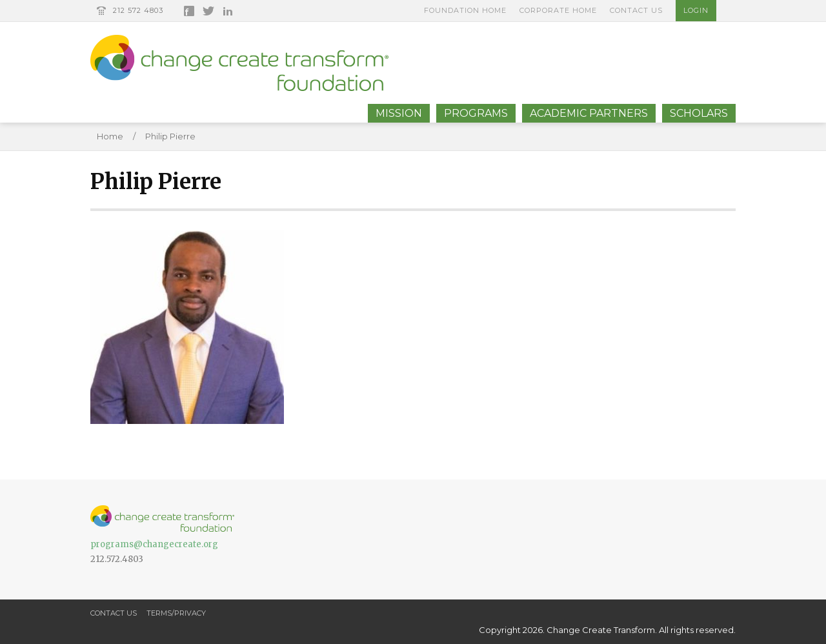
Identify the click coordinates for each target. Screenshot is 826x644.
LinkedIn (228, 11)
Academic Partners (589, 113)
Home (110, 136)
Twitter (208, 11)
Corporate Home (558, 10)
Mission (399, 113)
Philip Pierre (170, 136)
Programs (476, 113)
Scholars (699, 113)
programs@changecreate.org (154, 544)
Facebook (189, 11)
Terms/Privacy (176, 613)
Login (696, 10)
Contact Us (636, 10)
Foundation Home (465, 10)
